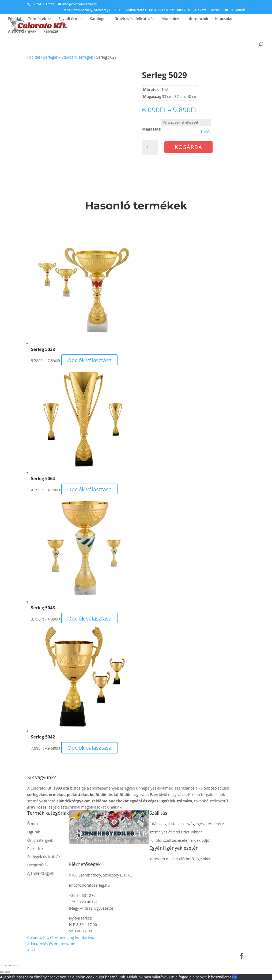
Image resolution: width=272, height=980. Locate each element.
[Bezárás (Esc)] (18, 966)
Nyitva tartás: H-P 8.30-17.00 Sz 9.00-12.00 (158, 10)
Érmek (33, 824)
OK (235, 977)
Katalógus (99, 19)
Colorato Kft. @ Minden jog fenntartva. (61, 937)
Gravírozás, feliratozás (134, 19)
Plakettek (35, 849)
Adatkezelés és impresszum (51, 944)
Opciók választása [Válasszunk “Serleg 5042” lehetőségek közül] (89, 748)
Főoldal (15, 19)
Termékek (37, 19)
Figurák (34, 832)
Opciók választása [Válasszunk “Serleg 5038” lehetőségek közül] (89, 360)
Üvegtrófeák (38, 865)
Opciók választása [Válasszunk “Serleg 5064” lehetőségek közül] (89, 489)
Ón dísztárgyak (40, 840)
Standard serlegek (77, 57)
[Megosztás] (13, 966)
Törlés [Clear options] (206, 132)
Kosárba (189, 147)
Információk (197, 19)
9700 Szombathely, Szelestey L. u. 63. (93, 10)
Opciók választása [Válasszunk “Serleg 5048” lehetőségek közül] (89, 619)
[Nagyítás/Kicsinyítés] (2, 966)
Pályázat (51, 32)
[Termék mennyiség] (150, 147)
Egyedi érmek (71, 19)
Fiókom (201, 10)
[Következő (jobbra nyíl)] (7, 972)
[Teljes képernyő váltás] (7, 966)
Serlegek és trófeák (44, 857)
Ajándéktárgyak (22, 32)
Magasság (151, 129)
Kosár (216, 10)
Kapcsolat (224, 19)
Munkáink (171, 19)
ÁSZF (32, 950)
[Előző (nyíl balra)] (2, 972)
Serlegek (51, 57)
